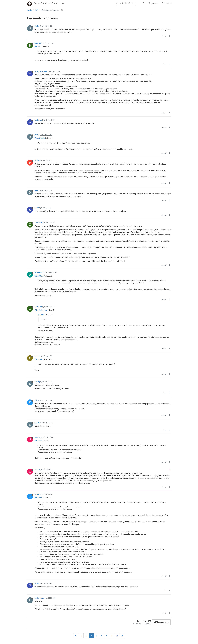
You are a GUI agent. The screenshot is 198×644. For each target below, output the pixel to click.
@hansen (39, 359)
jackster (38, 437)
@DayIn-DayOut (41, 310)
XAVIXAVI (38, 222)
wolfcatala (38, 120)
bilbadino (38, 43)
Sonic (37, 208)
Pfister (37, 400)
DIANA (37, 26)
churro (37, 470)
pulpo (37, 161)
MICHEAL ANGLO (41, 71)
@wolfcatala (40, 138)
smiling (37, 382)
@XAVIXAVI (39, 276)
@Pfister (38, 441)
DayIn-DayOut (40, 273)
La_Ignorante (39, 598)
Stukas (37, 494)
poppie (37, 356)
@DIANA (38, 47)
